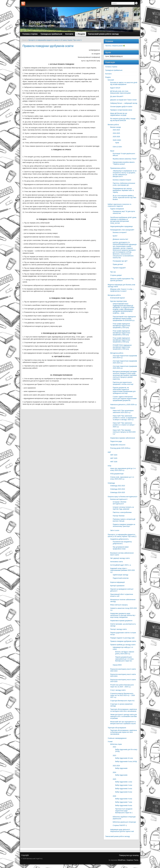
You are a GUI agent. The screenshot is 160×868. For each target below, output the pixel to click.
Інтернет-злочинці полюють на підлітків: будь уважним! (123, 508)
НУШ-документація (117, 474)
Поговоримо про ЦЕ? (120, 261)
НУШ (109, 466)
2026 (114, 796)
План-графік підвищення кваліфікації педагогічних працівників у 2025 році (121, 333)
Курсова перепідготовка (118, 301)
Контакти (108, 74)
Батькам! (111, 80)
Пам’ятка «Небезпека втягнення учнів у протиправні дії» (124, 184)
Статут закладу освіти (118, 690)
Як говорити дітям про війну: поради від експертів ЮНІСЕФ (123, 120)
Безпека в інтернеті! (120, 232)
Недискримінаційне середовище (121, 226)
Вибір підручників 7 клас (124, 802)
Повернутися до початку (129, 855)
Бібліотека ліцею (116, 744)
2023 (114, 756)
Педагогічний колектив (121, 578)
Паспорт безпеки (119, 516)
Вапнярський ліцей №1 (48, 22)
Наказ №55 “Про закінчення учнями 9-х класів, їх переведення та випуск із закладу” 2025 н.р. (125, 418)
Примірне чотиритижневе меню (121, 110)
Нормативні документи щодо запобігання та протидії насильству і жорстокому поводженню (123, 615)
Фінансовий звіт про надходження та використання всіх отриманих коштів (123, 723)
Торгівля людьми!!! (119, 268)
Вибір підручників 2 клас (124, 785)
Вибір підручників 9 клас (124, 805)
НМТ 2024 (114, 455)
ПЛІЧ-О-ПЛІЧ (117, 147)
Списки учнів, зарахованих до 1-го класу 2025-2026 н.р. (122, 478)
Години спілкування (117, 209)
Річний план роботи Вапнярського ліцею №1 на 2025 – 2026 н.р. (122, 686)
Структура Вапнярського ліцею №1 (122, 701)
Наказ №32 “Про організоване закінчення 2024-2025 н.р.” (123, 412)
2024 (114, 772)
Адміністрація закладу (120, 575)
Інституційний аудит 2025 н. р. (121, 565)
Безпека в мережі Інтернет (122, 180)
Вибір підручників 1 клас (124, 782)
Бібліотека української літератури (124, 822)
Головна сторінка (111, 67)
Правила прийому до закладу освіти (123, 645)
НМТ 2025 (114, 458)
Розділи (108, 77)
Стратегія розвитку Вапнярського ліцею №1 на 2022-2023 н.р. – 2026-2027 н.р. (123, 695)
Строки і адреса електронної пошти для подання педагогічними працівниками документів (125, 399)
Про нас (113, 272)
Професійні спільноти (118, 445)
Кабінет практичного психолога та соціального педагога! (119, 205)
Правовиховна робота (118, 168)
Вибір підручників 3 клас (124, 789)
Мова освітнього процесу (119, 605)
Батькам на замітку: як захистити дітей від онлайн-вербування (124, 83)
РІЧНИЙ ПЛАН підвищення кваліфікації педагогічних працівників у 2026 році (122, 347)
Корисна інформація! (117, 582)
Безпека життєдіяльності (119, 499)
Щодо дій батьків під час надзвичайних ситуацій (119, 114)
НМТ (109, 452)
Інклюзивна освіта (116, 562)
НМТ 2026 (114, 462)
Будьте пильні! (115, 88)
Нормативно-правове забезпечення (123, 438)
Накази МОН (117, 665)
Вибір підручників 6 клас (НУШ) (126, 762)
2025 (114, 779)
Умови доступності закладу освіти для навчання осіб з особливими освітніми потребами (123, 716)
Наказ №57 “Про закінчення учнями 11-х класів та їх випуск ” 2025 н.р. (124, 425)
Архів (107, 56)
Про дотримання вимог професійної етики (121, 548)
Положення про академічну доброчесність (122, 543)
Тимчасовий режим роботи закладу (118, 836)
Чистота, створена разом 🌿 (115, 46)
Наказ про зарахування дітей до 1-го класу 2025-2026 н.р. (123, 469)
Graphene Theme (132, 860)
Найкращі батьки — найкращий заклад (124, 103)
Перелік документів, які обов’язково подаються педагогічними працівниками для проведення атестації (124, 390)
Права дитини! (118, 264)
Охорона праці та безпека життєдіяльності (122, 497)
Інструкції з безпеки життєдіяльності (119, 503)
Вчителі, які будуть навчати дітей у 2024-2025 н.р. (125, 653)
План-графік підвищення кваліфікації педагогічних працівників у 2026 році (121, 340)
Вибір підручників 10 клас (124, 758)
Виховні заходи (115, 127)
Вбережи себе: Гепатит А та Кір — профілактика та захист (122, 290)
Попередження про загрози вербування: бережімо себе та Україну (123, 190)
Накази (113, 408)
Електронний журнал (118, 298)
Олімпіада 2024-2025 (118, 492)
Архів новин (117, 140)
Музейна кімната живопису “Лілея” (125, 159)
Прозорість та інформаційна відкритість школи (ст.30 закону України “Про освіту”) (55, 40)
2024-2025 (116, 133)
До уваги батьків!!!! (117, 96)
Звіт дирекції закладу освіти (120, 558)
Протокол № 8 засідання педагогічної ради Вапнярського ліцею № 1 (124, 811)
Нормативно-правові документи (121, 621)
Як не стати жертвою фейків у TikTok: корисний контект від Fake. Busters (125, 198)
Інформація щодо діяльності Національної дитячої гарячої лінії (122, 830)
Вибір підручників (121, 768)
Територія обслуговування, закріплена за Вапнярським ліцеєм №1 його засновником (124, 732)
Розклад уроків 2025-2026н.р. (120, 448)
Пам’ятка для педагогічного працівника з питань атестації (123, 383)
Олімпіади (111, 483)
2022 (114, 747)
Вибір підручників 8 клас (124, 792)
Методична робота (114, 295)
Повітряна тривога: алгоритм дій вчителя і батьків (124, 520)
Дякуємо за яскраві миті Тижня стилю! (123, 100)
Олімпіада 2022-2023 (118, 486)
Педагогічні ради (116, 441)
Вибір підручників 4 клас (124, 799)
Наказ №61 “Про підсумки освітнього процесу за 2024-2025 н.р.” (124, 432)
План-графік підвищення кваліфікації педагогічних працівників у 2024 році (121, 326)
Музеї (112, 151)
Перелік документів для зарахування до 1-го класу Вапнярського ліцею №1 (124, 659)
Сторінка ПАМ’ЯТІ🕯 (120, 825)
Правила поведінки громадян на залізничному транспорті (124, 525)
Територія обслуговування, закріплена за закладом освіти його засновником (124, 710)
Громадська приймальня (114, 70)
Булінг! (115, 236)
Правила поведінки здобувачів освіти (123, 641)
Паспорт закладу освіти (118, 629)
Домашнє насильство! (120, 239)
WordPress (122, 860)
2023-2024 (116, 130)
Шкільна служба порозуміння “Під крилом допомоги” (122, 280)
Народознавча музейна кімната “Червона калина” (124, 163)
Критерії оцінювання (117, 586)
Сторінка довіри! (116, 275)
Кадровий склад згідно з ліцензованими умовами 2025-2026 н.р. (122, 570)
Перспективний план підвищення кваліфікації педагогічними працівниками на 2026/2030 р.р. (124, 319)
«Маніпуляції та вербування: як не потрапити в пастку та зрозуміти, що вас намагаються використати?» (125, 174)
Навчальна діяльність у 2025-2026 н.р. (124, 405)
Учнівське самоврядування (117, 738)
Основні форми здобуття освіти (121, 107)
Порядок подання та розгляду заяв (122, 638)
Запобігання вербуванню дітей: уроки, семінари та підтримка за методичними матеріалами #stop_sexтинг (123, 220)
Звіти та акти (115, 530)
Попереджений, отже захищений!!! (122, 230)
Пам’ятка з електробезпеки (122, 512)
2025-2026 (116, 137)
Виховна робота (113, 125)
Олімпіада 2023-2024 (118, 489)
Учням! (110, 742)
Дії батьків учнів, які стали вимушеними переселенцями (120, 92)
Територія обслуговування (117, 728)
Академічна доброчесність (119, 539)
